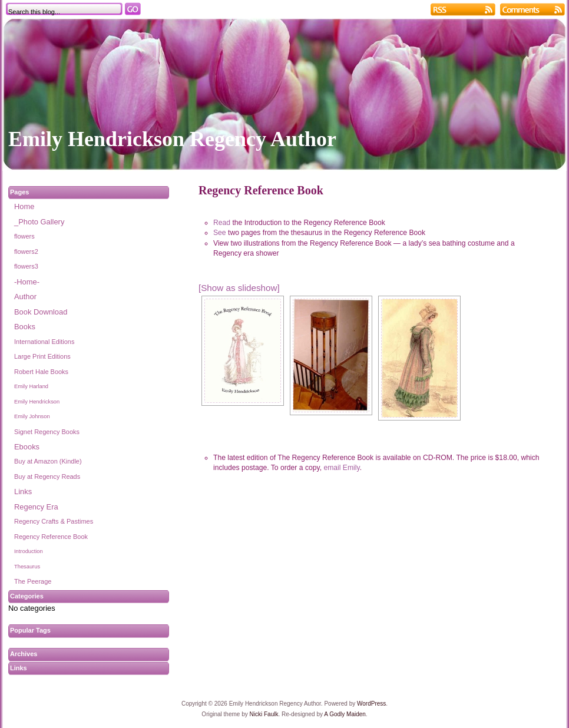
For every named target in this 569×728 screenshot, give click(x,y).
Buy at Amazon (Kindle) (48, 461)
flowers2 (26, 252)
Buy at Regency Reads (47, 476)
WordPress (371, 704)
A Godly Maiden (345, 714)
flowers (24, 236)
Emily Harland (31, 386)
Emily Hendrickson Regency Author (172, 139)
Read (222, 223)
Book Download (41, 312)
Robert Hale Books (41, 372)
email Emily (341, 468)
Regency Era (36, 507)
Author (25, 297)
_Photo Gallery (39, 222)
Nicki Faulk (264, 714)
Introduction (29, 551)
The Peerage (33, 581)
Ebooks (27, 447)
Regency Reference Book (51, 537)
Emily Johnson (32, 416)
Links (23, 492)
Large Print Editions (42, 356)
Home (24, 206)
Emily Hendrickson (37, 402)
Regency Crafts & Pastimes (54, 521)
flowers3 (26, 266)
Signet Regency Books (47, 432)
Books (25, 327)
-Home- (27, 282)
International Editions (44, 342)
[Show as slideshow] (239, 288)
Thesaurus (27, 567)
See (220, 233)
